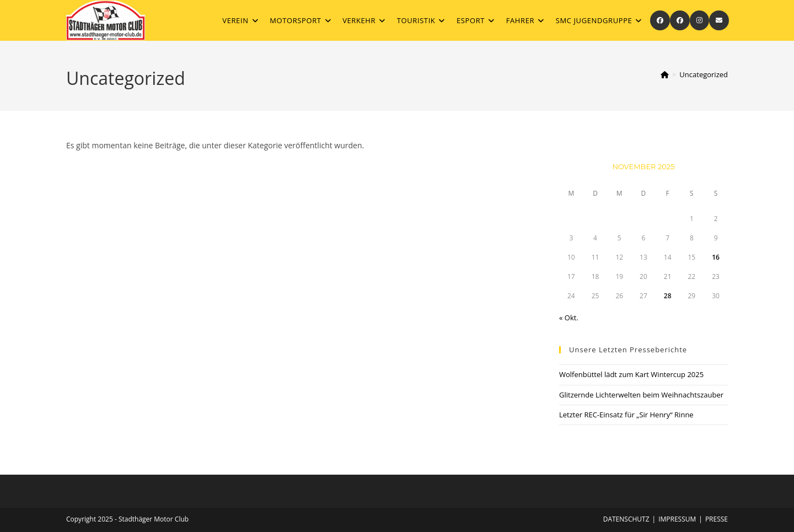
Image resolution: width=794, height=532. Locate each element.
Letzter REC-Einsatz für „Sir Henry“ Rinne (627, 415)
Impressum (677, 519)
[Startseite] (665, 74)
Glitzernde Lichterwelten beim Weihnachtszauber (641, 395)
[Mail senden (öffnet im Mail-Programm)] (719, 20)
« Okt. (569, 318)
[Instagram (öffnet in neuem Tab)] (699, 20)
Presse (717, 519)
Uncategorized (704, 74)
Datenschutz (626, 519)
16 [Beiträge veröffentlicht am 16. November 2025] (716, 257)
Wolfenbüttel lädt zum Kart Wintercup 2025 (631, 374)
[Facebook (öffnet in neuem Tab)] (660, 20)
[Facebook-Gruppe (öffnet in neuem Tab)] (680, 20)
